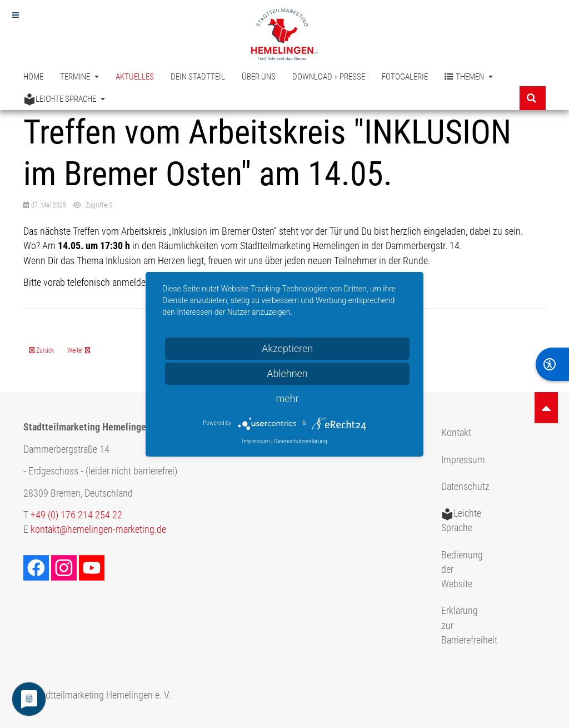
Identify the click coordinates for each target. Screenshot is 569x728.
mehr (287, 398)
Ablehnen (287, 373)
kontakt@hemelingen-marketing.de (98, 529)
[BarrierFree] (552, 364)
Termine (79, 77)
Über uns (259, 77)
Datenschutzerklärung (301, 441)
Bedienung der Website (462, 570)
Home (33, 77)
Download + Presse (329, 77)
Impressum (463, 460)
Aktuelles (135, 77)
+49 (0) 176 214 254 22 (76, 515)
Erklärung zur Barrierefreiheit (467, 625)
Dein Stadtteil (198, 77)
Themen (469, 77)
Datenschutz (465, 487)
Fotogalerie (405, 77)
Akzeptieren (287, 348)
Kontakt (456, 433)
